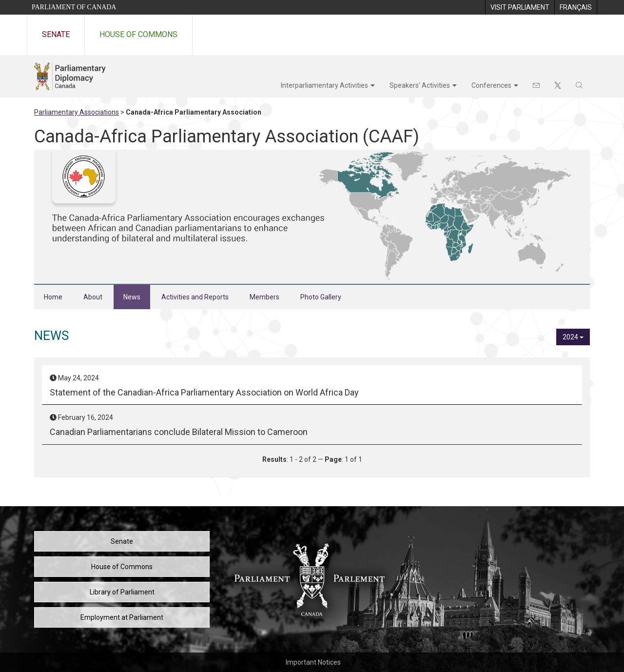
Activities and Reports (195, 297)
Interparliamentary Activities (324, 85)
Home (53, 297)
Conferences (491, 85)
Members (264, 297)
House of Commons (138, 34)
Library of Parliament (122, 592)
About (93, 297)
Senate (56, 34)
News (132, 297)
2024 (573, 337)
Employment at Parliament (122, 617)
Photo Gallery (321, 297)
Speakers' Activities (420, 85)
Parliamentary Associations (77, 112)
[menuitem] (520, 7)
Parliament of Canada (74, 7)
